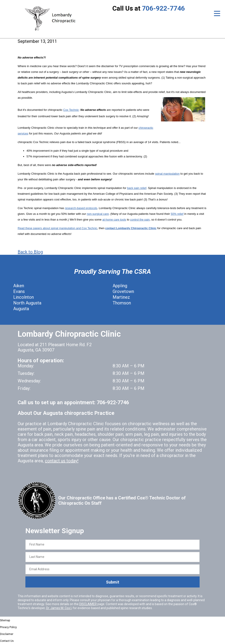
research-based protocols (81, 208)
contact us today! (62, 461)
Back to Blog (30, 252)
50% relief (177, 214)
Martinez (121, 297)
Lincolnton (24, 297)
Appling (120, 286)
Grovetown (123, 291)
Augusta (21, 309)
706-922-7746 (163, 8)
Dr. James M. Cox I (59, 608)
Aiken (19, 286)
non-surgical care (98, 214)
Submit (113, 582)
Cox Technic (71, 110)
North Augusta (27, 303)
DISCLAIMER (88, 604)
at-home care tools (114, 220)
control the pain (140, 220)
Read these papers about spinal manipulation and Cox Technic (57, 228)
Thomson (122, 303)
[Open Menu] (217, 13)
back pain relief (137, 188)
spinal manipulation (167, 174)
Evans (19, 291)
